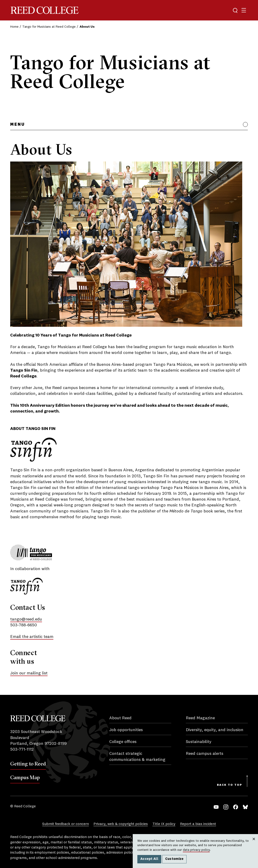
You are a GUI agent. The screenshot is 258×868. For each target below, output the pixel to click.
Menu (18, 125)
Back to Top (230, 785)
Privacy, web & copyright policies (121, 824)
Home (14, 27)
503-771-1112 (22, 749)
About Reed (120, 718)
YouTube (216, 807)
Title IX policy (164, 824)
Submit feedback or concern (66, 824)
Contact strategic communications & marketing (137, 757)
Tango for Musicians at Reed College (49, 27)
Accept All (149, 859)
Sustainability (199, 742)
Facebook (236, 807)
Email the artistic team (32, 637)
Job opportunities (126, 730)
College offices (123, 742)
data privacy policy (196, 850)
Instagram (226, 807)
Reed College (45, 10)
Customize (174, 859)
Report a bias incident (198, 824)
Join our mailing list (29, 673)
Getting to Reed (28, 764)
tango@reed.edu (26, 619)
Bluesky (245, 807)
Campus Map (25, 777)
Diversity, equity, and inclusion (215, 730)
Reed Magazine (200, 718)
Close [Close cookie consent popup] (254, 844)
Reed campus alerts (205, 754)
